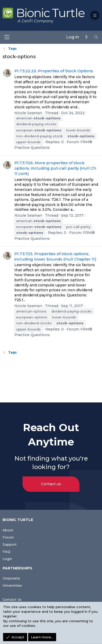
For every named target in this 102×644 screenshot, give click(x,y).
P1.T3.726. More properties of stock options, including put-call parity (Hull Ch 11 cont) (55, 168)
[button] (95, 15)
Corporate (11, 578)
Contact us (51, 484)
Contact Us (12, 599)
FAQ (6, 552)
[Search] (96, 37)
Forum (8, 537)
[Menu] (7, 37)
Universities (12, 585)
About (8, 530)
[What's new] (86, 37)
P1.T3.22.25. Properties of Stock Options (54, 71)
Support (10, 544)
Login (7, 559)
